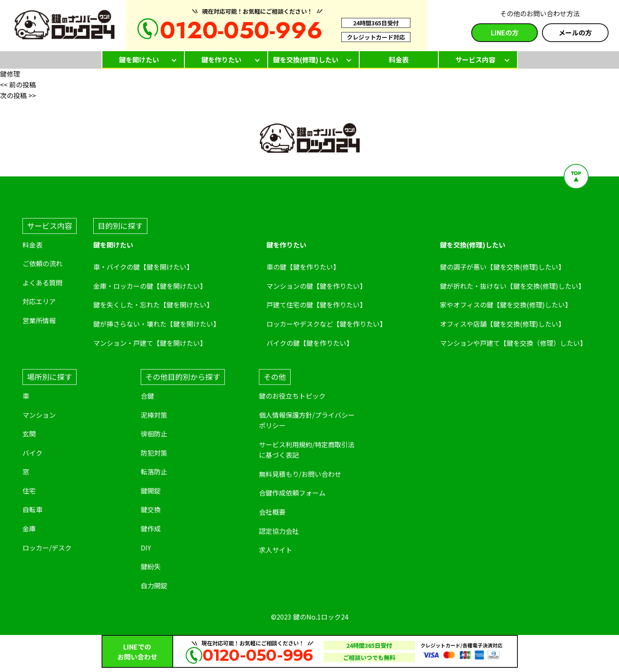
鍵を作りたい (221, 60)
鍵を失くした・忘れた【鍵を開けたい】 (153, 305)
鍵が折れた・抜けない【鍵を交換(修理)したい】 (512, 286)
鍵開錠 (151, 491)
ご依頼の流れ (42, 263)
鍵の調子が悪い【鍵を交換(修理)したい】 (502, 267)
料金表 (399, 60)
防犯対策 (154, 453)
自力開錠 (154, 585)
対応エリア (39, 301)
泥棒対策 (154, 415)
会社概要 (272, 512)
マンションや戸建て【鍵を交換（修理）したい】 (513, 343)
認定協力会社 (279, 531)
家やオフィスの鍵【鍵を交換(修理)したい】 (506, 305)
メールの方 (575, 32)
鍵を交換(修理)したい (306, 60)
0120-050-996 (241, 30)
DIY (146, 548)
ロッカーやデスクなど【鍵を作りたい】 (326, 324)
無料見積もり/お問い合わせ (300, 474)
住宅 (29, 491)
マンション (39, 415)
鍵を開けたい (139, 60)
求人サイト (276, 550)
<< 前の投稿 (18, 84)
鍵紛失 (151, 566)
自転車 (32, 509)
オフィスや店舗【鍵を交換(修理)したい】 (502, 324)
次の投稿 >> (18, 95)
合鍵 (147, 396)
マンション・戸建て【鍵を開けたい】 (150, 343)
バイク (32, 453)
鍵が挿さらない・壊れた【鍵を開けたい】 (157, 324)
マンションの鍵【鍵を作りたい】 (316, 286)
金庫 (29, 528)
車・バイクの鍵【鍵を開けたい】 (143, 267)
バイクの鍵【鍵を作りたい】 (310, 343)
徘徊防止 (154, 434)
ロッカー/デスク (47, 548)
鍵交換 (151, 509)
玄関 (29, 434)
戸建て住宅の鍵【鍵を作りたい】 (316, 305)
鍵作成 (151, 528)
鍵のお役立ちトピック (292, 396)
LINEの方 (505, 32)
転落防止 (154, 471)
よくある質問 (42, 283)
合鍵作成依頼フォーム (292, 493)
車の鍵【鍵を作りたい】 (303, 267)
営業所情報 (39, 320)
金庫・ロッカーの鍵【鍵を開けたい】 (150, 286)
